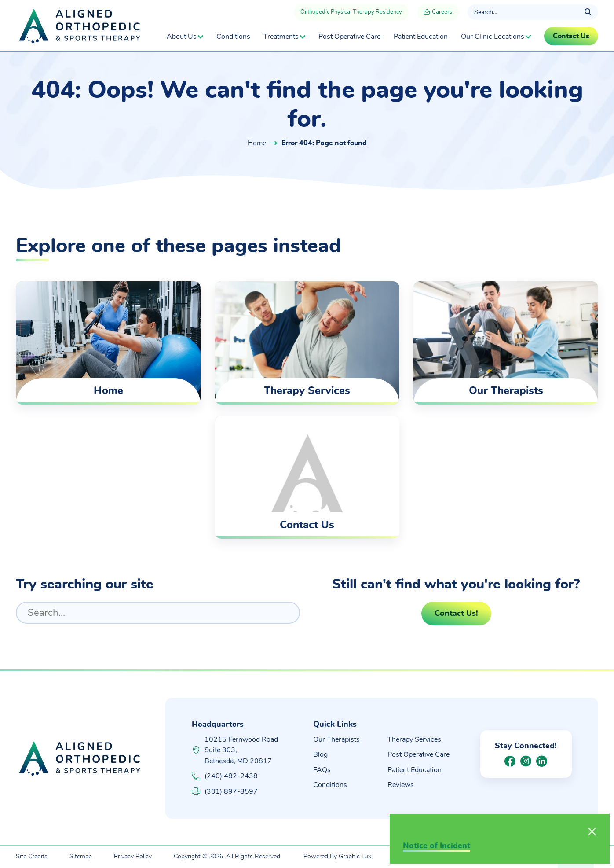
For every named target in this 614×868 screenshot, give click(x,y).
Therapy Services (414, 739)
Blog (320, 754)
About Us (182, 37)
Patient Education (421, 37)
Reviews (401, 785)
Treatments (281, 37)
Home (257, 143)
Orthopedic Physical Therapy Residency (351, 12)
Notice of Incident (437, 846)
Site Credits (32, 857)
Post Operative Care (349, 37)
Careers (438, 13)
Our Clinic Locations (493, 37)
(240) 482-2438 (225, 776)
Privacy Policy (133, 857)
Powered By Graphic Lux (337, 857)
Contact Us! (456, 614)
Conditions (233, 37)
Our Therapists (336, 739)
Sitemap (81, 857)
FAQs (322, 770)
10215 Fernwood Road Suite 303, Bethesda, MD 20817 (241, 750)
